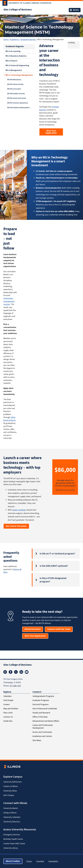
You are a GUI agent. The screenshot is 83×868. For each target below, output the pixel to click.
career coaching (19, 510)
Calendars (8, 696)
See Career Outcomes (16, 526)
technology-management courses (9, 301)
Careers (7, 704)
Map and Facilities (11, 709)
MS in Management (14, 70)
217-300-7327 (15, 686)
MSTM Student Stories (16, 93)
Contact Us (8, 717)
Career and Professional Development (43, 727)
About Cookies (13, 861)
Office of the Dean (40, 717)
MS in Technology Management (19, 75)
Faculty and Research (41, 713)
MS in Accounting (13, 51)
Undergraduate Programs (43, 696)
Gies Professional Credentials (45, 709)
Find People (8, 700)
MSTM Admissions (14, 80)
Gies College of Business (18, 10)
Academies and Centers (42, 736)
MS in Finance (11, 61)
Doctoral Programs (41, 704)
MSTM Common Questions (18, 103)
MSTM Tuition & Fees (15, 84)
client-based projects (10, 419)
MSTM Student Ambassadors (19, 107)
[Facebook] (11, 672)
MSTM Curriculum (14, 89)
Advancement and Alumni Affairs (46, 721)
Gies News (37, 740)
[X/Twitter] (16, 672)
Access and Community (42, 732)
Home (6, 40)
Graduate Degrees (28, 40)
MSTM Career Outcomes (17, 98)
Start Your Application (51, 132)
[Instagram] (5, 672)
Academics (15, 40)
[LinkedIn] (21, 672)
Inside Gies (8, 721)
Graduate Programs (41, 700)
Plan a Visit (8, 713)
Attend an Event (33, 629)
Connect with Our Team (59, 629)
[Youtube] (27, 672)
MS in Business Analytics (16, 56)
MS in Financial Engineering (17, 65)
